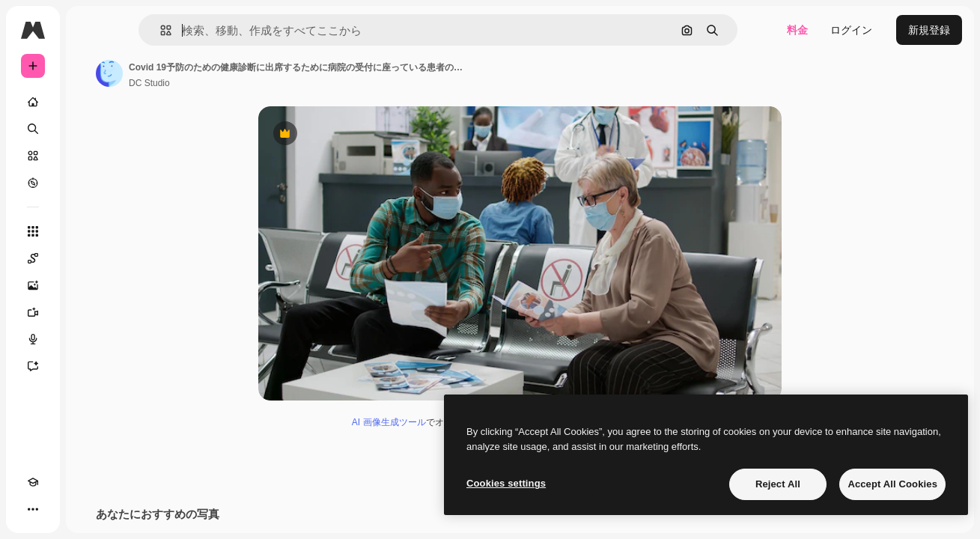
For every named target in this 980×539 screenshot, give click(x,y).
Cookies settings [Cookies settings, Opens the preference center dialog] (506, 483)
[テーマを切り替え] (60, 509)
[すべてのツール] (90, 231)
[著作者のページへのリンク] (223, 73)
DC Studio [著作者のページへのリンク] (263, 83)
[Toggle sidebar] (147, 30)
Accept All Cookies (892, 484)
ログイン (851, 30)
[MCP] (87, 509)
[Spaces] (90, 258)
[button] (231, 30)
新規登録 (929, 30)
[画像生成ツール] (90, 285)
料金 (797, 30)
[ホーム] (90, 102)
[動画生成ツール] (90, 312)
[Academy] (33, 509)
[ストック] (90, 156)
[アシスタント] (90, 366)
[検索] (90, 129)
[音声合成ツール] (90, 339)
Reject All (778, 484)
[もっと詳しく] (90, 183)
